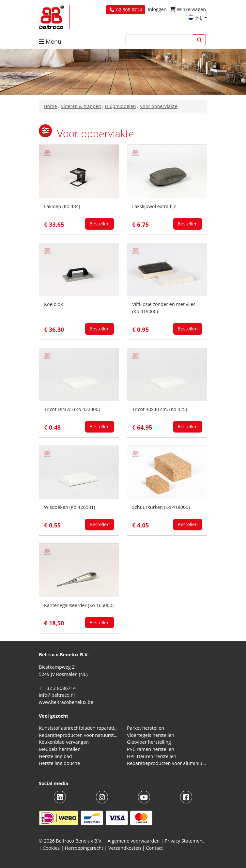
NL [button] (196, 18)
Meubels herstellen (60, 749)
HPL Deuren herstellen (152, 756)
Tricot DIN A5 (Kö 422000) (72, 409)
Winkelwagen (188, 9)
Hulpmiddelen (121, 106)
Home (50, 106)
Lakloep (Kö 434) (62, 206)
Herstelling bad (55, 756)
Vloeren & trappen (81, 106)
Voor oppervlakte (158, 106)
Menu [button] (50, 41)
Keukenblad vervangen (64, 742)
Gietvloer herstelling (149, 742)
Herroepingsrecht (85, 848)
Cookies (51, 848)
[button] (45, 131)
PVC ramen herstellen (151, 749)
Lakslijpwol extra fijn (154, 206)
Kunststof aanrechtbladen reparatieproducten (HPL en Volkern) (79, 728)
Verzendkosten (125, 848)
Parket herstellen (146, 728)
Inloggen (157, 9)
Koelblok (54, 304)
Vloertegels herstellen (151, 735)
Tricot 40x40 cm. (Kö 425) (160, 409)
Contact (154, 848)
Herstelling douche (59, 763)
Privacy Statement (184, 841)
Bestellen (100, 224)
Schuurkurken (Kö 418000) (161, 507)
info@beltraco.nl (57, 695)
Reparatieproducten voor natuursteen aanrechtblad (79, 735)
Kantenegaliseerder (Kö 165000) (79, 605)
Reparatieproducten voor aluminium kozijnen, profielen (167, 763)
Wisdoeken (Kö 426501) (70, 507)
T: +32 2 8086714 (57, 688)
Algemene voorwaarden (134, 841)
